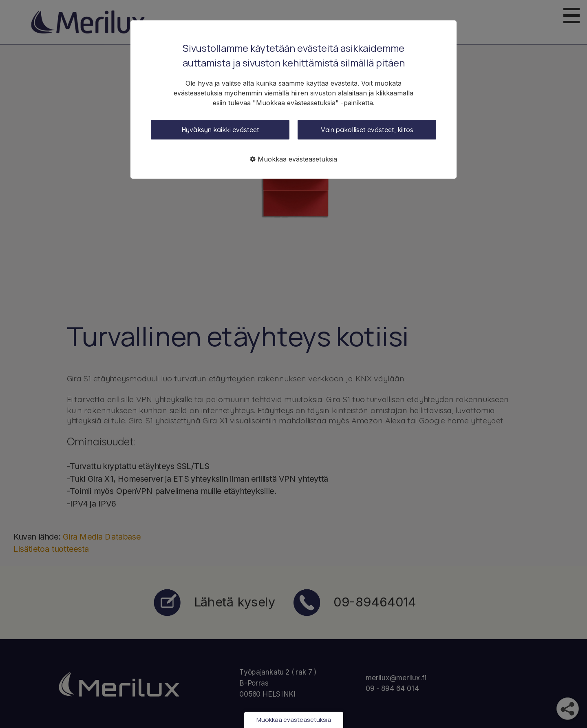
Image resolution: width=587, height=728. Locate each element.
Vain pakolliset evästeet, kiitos (367, 130)
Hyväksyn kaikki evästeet (220, 130)
